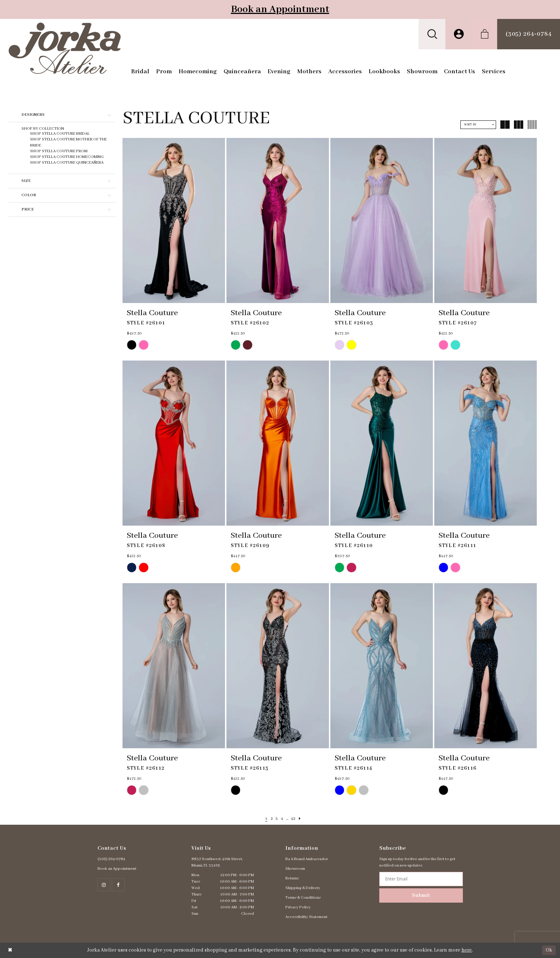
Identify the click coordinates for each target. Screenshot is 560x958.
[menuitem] (432, 34)
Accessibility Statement (306, 917)
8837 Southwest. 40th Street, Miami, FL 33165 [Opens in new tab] (217, 862)
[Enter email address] (421, 879)
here (467, 950)
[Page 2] (269, 819)
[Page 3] (275, 819)
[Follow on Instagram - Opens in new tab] (104, 885)
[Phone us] (529, 34)
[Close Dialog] (10, 950)
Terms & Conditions (303, 898)
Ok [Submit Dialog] (549, 950)
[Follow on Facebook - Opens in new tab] (118, 885)
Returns (292, 878)
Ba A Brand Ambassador (307, 859)
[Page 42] (296, 819)
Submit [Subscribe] (421, 895)
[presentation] (174, 220)
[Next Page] (304, 819)
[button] (432, 34)
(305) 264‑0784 (112, 859)
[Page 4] (282, 819)
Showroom (295, 869)
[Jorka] (65, 48)
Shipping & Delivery (303, 888)
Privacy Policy (298, 907)
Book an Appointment (280, 9)
